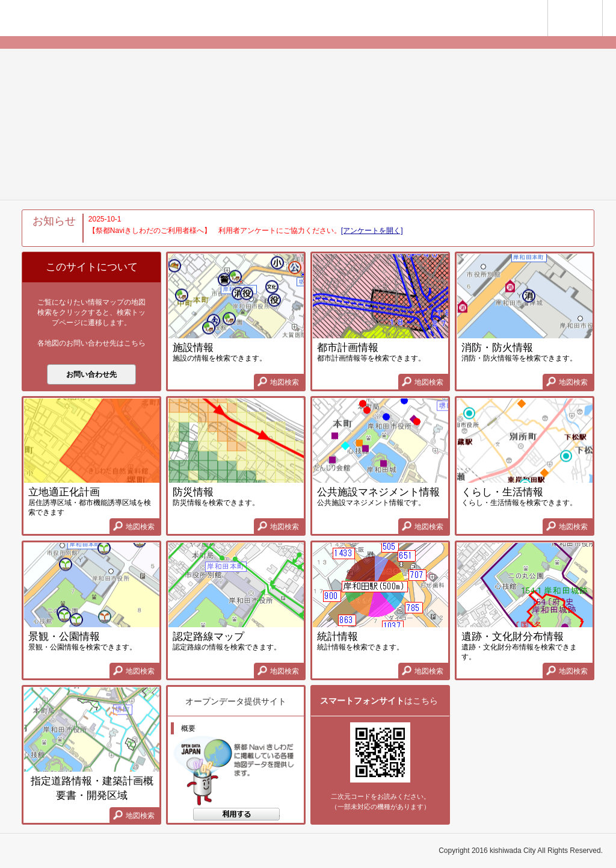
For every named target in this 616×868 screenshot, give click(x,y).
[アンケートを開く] (372, 231)
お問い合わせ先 (91, 374)
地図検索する (236, 817)
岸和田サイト (513, 19)
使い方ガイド (602, 5)
